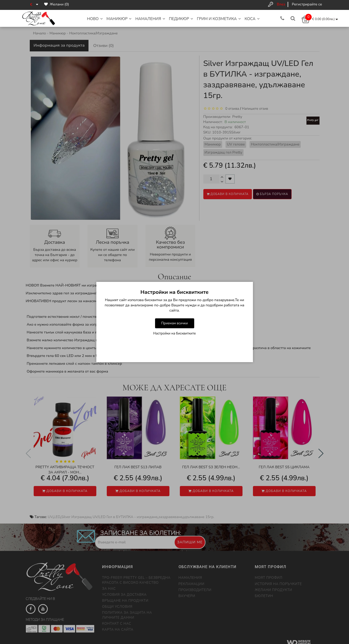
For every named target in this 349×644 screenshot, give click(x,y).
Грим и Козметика (219, 19)
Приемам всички (174, 323)
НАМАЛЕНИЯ (150, 19)
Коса (252, 19)
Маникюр (119, 19)
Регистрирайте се (307, 4)
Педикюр (181, 19)
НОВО (95, 19)
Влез (281, 4)
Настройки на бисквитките (175, 333)
